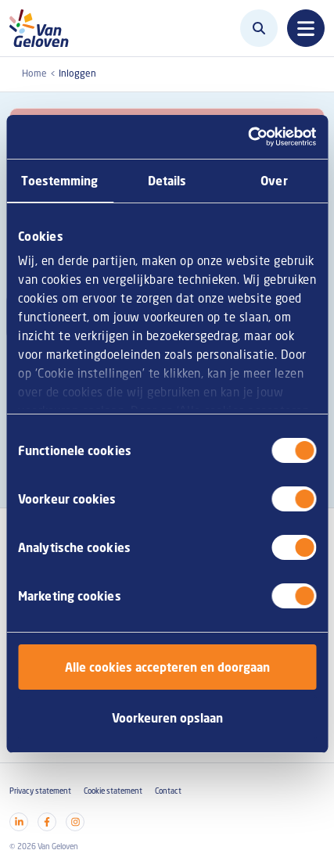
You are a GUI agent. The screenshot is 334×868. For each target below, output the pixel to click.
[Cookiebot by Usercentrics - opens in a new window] (248, 137)
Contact (168, 791)
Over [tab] (274, 181)
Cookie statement (113, 791)
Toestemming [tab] (59, 181)
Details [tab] (167, 181)
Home (34, 73)
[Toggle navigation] (306, 28)
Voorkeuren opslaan (167, 718)
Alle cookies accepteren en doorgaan (167, 667)
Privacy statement (40, 791)
